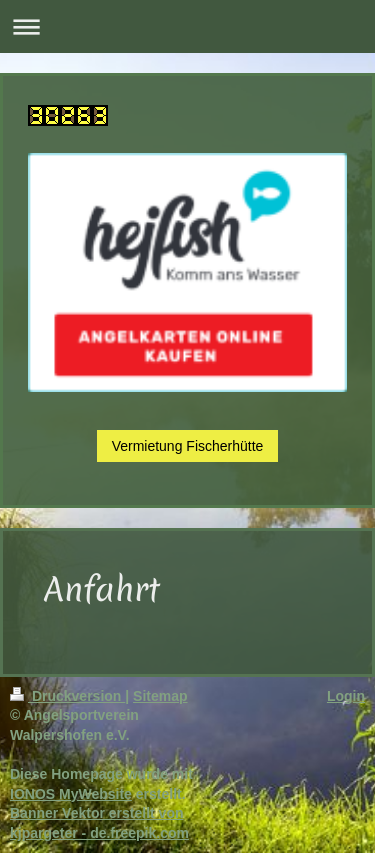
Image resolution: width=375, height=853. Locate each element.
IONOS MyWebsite (71, 794)
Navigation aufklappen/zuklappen (187, 26)
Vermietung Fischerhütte (188, 446)
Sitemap (160, 696)
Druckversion (67, 696)
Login (346, 696)
